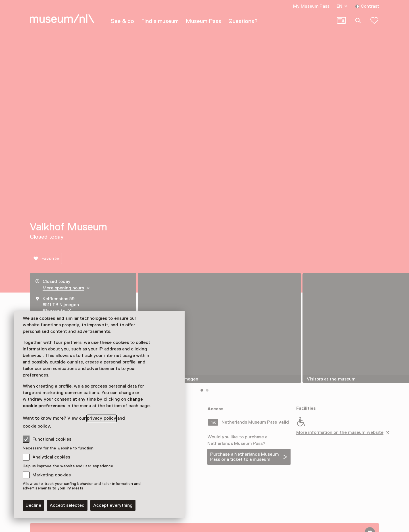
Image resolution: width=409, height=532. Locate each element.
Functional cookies (47, 439)
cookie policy (36, 426)
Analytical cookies (51, 457)
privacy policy (101, 418)
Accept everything (113, 505)
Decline (33, 505)
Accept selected (67, 505)
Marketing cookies (52, 475)
